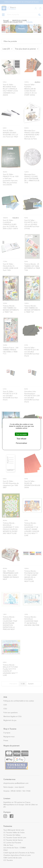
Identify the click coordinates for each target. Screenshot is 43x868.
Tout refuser (21, 439)
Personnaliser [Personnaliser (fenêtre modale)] (22, 443)
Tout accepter (21, 434)
